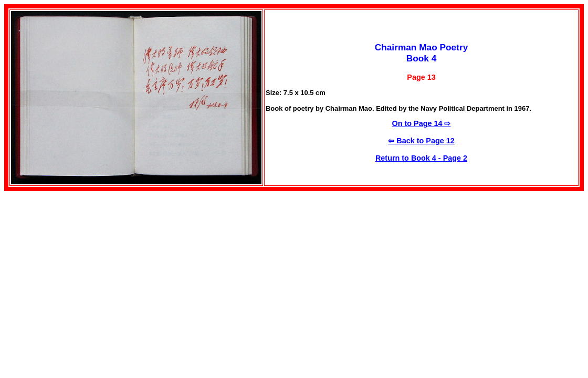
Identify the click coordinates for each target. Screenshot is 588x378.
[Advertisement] (92, 265)
